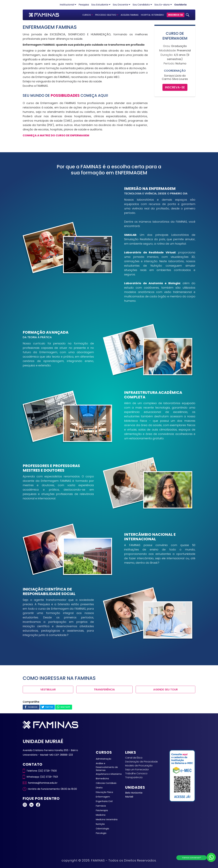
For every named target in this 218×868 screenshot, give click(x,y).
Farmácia (101, 806)
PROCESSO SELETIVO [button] (107, 15)
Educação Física (104, 792)
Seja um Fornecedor (137, 770)
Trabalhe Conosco (136, 773)
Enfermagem (103, 797)
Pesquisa (84, 5)
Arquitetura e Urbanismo (109, 774)
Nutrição (100, 824)
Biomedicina (102, 779)
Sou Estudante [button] (101, 5)
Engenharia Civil (104, 801)
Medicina (101, 815)
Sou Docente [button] (121, 5)
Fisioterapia (102, 810)
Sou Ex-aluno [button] (163, 5)
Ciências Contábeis (106, 783)
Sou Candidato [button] (142, 5)
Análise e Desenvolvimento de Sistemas (107, 767)
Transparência (134, 777)
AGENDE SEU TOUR (165, 689)
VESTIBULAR (48, 689)
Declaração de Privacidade (141, 762)
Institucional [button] (68, 5)
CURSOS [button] (88, 15)
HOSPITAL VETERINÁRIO (152, 15)
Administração (104, 759)
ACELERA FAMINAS (130, 15)
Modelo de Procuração (139, 766)
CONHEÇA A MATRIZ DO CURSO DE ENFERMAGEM (56, 135)
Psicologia (101, 833)
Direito (99, 788)
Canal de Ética (134, 758)
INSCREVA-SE (176, 15)
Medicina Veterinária (107, 819)
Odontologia (102, 829)
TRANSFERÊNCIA (104, 689)
